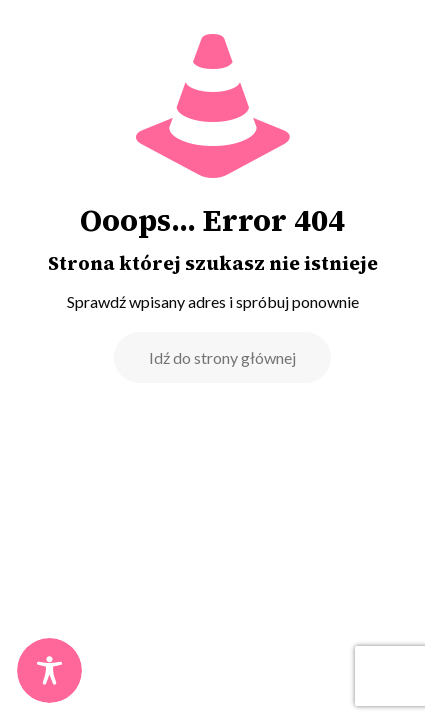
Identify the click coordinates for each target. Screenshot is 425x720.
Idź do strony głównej (222, 357)
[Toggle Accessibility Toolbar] (49, 670)
